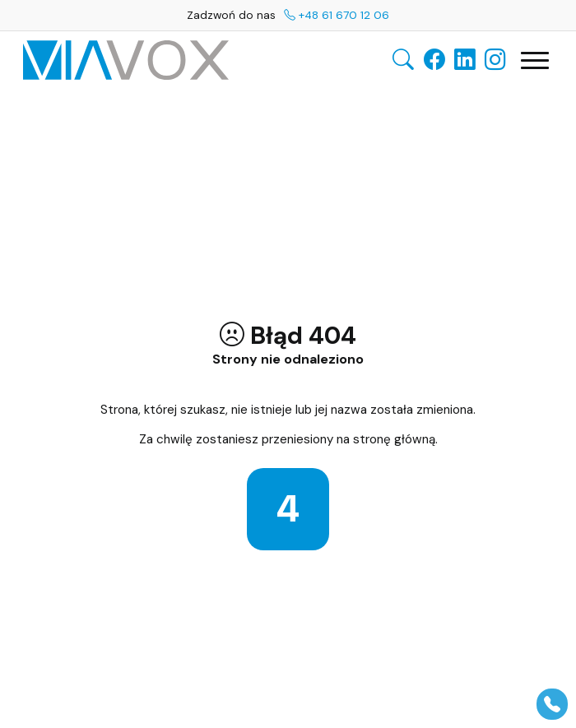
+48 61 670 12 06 (337, 15)
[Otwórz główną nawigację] (535, 60)
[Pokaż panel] (552, 704)
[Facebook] (434, 60)
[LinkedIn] (465, 60)
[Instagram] (495, 60)
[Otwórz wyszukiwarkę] (403, 60)
